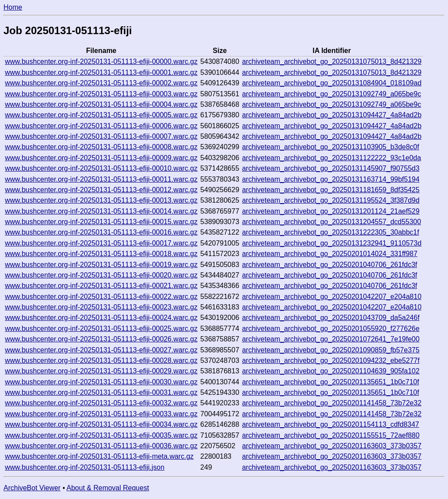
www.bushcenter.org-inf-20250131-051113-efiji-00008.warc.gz (101, 147)
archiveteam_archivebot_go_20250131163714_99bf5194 (331, 179)
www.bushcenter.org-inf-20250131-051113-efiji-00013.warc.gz (101, 200)
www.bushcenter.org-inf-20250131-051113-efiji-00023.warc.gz (101, 307)
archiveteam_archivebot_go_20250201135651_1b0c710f (331, 382)
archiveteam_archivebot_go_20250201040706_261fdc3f (329, 265)
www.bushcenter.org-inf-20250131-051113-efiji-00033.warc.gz (101, 414)
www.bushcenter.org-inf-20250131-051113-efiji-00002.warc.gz (101, 83)
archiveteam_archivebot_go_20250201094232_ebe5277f (331, 360)
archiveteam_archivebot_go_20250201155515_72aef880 (331, 435)
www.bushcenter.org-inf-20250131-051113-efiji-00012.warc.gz (101, 190)
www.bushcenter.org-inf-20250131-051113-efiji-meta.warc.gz (99, 456)
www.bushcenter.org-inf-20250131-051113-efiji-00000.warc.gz (101, 61)
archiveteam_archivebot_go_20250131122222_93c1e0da (331, 158)
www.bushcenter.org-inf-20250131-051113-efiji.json (85, 467)
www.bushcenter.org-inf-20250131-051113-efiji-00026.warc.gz (101, 339)
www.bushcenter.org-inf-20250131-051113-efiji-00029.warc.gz (101, 371)
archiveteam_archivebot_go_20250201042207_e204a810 (332, 297)
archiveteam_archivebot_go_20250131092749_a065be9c (331, 94)
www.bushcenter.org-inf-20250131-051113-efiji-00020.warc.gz (101, 275)
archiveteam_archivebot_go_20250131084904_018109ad (332, 83)
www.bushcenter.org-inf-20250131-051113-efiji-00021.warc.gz (101, 286)
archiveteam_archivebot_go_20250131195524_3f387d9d (331, 200)
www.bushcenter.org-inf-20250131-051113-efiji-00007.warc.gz (101, 136)
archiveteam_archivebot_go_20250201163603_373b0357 (332, 446)
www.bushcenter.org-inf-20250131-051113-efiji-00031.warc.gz (101, 392)
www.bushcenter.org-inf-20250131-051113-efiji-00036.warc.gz (101, 446)
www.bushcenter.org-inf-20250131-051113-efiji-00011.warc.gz (101, 179)
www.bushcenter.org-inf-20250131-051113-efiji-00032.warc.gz (101, 403)
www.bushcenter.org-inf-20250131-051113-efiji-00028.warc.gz (101, 360)
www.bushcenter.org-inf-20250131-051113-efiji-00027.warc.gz (101, 350)
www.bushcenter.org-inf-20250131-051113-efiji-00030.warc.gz (101, 382)
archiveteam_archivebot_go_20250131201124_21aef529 (331, 211)
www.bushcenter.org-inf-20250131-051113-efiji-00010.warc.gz (101, 168)
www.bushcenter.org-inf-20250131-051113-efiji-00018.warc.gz (101, 254)
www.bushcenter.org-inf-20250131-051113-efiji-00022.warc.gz (101, 297)
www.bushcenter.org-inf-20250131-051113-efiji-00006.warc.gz (101, 126)
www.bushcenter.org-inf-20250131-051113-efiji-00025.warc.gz (101, 329)
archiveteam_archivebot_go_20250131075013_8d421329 (332, 61)
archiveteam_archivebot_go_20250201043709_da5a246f (331, 318)
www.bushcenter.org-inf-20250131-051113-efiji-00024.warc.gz (101, 318)
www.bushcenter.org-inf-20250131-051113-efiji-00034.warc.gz (101, 424)
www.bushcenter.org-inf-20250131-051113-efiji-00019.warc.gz (101, 265)
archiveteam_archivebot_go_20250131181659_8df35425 (331, 190)
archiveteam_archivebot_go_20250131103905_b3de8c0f (331, 147)
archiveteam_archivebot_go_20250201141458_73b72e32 (332, 403)
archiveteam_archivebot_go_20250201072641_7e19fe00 (331, 339)
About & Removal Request (108, 488)
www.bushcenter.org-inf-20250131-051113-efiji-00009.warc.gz (101, 158)
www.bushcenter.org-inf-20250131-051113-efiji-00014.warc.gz (101, 211)
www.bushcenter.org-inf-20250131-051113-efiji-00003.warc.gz (101, 94)
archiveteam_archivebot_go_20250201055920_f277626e (331, 329)
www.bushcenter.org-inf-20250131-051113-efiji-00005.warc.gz (101, 115)
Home (13, 7)
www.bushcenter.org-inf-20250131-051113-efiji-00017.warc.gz (101, 243)
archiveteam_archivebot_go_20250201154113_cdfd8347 (331, 424)
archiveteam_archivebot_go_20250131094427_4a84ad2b (332, 115)
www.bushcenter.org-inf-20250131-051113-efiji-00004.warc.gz (101, 104)
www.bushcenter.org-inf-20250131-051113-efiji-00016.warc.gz (101, 232)
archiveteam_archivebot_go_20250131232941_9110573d (332, 243)
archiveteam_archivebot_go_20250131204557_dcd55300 (331, 222)
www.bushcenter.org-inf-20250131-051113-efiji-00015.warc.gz (101, 222)
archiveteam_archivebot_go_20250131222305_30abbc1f (331, 232)
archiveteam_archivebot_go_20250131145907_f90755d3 (331, 168)
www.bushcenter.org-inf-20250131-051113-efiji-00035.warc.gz (101, 435)
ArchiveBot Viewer (32, 488)
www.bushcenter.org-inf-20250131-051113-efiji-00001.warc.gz (101, 72)
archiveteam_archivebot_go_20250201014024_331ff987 (330, 254)
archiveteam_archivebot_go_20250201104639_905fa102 (331, 371)
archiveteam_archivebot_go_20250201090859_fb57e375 (331, 350)
